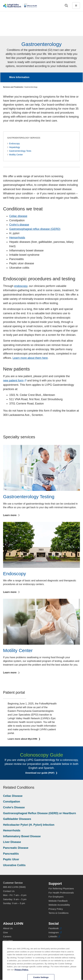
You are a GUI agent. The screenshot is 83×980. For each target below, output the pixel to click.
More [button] (77, 75)
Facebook (55, 928)
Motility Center (16, 155)
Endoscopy (14, 144)
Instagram (55, 933)
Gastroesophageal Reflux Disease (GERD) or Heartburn (39, 813)
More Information (19, 77)
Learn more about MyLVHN (23, 739)
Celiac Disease (13, 796)
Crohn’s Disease (14, 807)
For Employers (56, 897)
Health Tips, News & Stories (17, 945)
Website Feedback (58, 901)
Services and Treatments (13, 87)
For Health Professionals (61, 893)
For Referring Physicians (61, 888)
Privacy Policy (56, 909)
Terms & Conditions (59, 913)
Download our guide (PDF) (44, 773)
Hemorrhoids (17, 238)
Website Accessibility (59, 905)
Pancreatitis (11, 854)
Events (7, 949)
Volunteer (8, 941)
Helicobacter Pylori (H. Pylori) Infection (29, 825)
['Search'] (66, 6)
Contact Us (9, 891)
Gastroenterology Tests (20, 151)
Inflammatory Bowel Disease (22, 836)
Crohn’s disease (19, 225)
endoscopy (21, 286)
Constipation (12, 802)
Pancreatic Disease (16, 848)
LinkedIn (54, 937)
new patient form (15, 381)
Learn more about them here (30, 358)
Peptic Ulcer (11, 859)
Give (5, 932)
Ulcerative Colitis (14, 865)
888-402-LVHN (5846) (14, 887)
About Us (8, 928)
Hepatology (15, 147)
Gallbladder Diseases (17, 819)
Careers (7, 936)
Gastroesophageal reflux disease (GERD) (35, 229)
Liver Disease (12, 842)
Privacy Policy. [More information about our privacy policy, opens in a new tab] (21, 978)
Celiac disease (18, 216)
